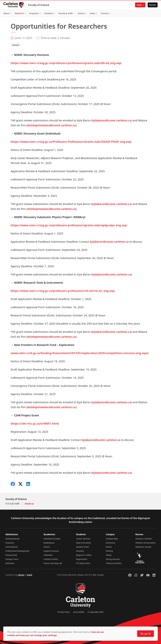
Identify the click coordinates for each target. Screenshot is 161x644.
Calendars (48, 555)
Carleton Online (51, 559)
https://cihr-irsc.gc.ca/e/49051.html (35, 424)
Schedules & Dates (52, 539)
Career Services (83, 539)
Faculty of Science (40, 5)
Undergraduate (12, 539)
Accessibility (79, 612)
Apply (138, 5)
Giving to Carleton (144, 539)
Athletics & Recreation (146, 543)
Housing (80, 551)
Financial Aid (11, 555)
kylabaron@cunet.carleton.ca (112, 120)
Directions (111, 543)
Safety (109, 555)
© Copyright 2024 (95, 612)
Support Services (51, 551)
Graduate (10, 543)
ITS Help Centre (83, 563)
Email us (29, 504)
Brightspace (49, 543)
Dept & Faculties (84, 543)
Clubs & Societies (114, 563)
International (11, 547)
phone (21, 575)
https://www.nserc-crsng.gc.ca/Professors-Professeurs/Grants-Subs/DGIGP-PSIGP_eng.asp (71, 142)
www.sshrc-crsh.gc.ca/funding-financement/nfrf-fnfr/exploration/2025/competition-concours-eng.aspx (80, 353)
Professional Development (17, 551)
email (29, 575)
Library (47, 547)
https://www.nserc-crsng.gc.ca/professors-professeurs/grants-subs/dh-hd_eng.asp (66, 63)
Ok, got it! (146, 634)
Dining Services (113, 559)
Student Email (82, 547)
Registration (82, 559)
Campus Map (112, 539)
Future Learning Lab (53, 563)
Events (109, 547)
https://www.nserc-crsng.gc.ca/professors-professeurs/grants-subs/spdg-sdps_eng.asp (69, 225)
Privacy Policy (64, 612)
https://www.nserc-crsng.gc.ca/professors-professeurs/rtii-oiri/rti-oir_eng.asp (63, 291)
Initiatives (10, 563)
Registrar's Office (84, 555)
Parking (109, 551)
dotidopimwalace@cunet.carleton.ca (51, 125)
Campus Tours (12, 559)
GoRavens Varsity (143, 547)
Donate (152, 5)
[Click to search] (130, 5)
